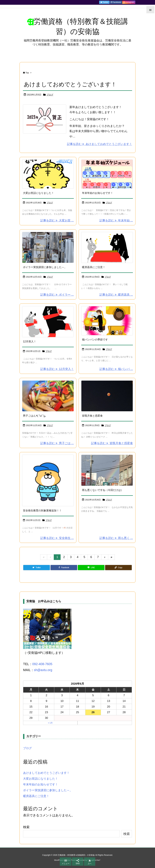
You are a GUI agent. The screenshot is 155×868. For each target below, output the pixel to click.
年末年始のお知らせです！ (98, 193)
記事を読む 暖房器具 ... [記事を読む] (116, 295)
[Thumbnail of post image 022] (107, 174)
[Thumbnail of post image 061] (48, 174)
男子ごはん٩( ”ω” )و (34, 416)
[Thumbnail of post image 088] (48, 396)
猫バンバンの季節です (95, 340)
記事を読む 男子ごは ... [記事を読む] (57, 443)
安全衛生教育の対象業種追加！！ (42, 511)
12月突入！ (30, 342)
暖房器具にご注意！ (94, 267)
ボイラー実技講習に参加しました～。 (45, 267)
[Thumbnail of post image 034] (107, 247)
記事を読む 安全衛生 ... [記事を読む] (57, 538)
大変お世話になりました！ (38, 193)
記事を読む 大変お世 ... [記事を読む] (57, 220)
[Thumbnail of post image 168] (48, 480)
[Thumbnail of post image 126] (107, 321)
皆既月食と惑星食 (92, 416)
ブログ (50, 95)
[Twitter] (37, 568)
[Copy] (118, 568)
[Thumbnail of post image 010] (48, 247)
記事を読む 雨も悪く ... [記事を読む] (116, 538)
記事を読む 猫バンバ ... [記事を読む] (116, 369)
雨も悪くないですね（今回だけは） (103, 490)
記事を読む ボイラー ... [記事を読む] (57, 295)
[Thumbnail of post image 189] (107, 396)
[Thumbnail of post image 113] (107, 470)
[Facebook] (64, 568)
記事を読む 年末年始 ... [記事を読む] (116, 220)
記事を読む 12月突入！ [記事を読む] (57, 369)
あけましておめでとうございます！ (70, 84)
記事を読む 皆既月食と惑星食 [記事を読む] (112, 443)
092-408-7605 (42, 664)
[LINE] (91, 568)
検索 (26, 827)
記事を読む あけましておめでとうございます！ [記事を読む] (100, 144)
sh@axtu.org (43, 670)
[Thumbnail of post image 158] (48, 322)
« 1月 (50, 723)
